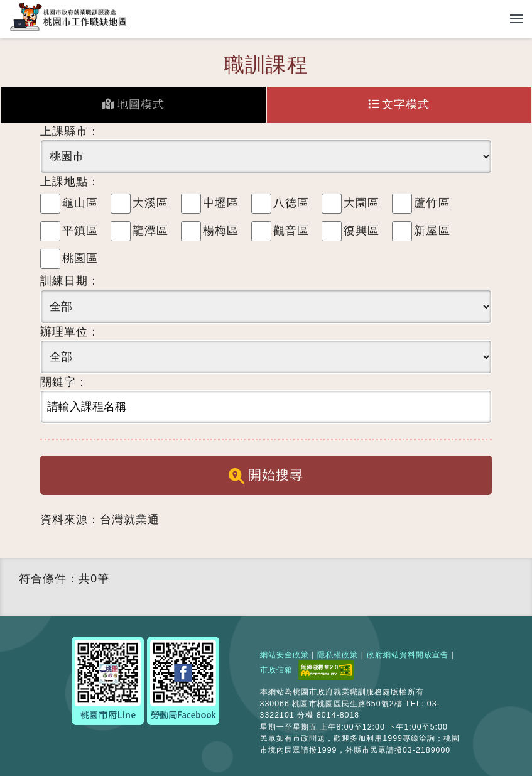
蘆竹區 (432, 203)
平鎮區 (80, 231)
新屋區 (432, 231)
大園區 (361, 203)
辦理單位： (70, 332)
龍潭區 (150, 231)
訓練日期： (70, 281)
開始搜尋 (266, 476)
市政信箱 (276, 670)
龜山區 (80, 203)
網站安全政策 (285, 655)
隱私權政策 (338, 655)
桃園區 (80, 258)
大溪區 (150, 203)
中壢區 (221, 203)
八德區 (291, 203)
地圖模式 (133, 104)
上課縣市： (70, 131)
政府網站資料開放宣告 (408, 655)
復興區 (361, 231)
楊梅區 (221, 231)
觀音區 (291, 231)
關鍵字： (64, 382)
